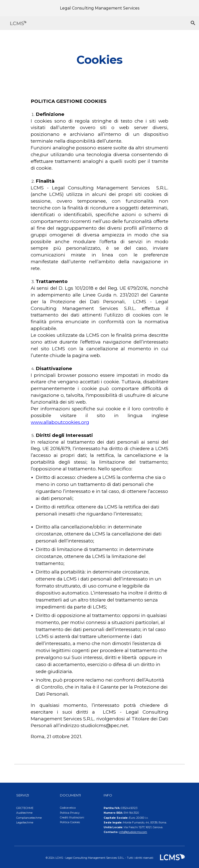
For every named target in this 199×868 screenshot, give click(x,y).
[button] (193, 23)
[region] (99, 8)
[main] (100, 60)
